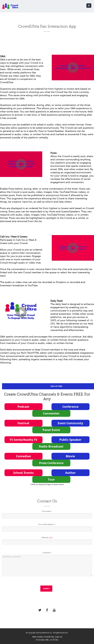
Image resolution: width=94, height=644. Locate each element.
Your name (47, 511)
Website (47, 537)
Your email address (47, 524)
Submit (46, 589)
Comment (47, 553)
